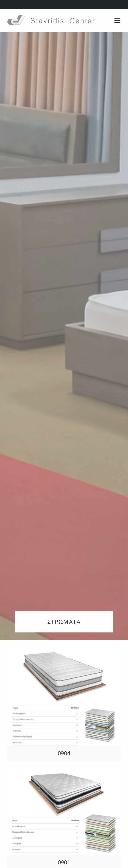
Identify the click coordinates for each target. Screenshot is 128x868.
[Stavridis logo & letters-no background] (51, 17)
